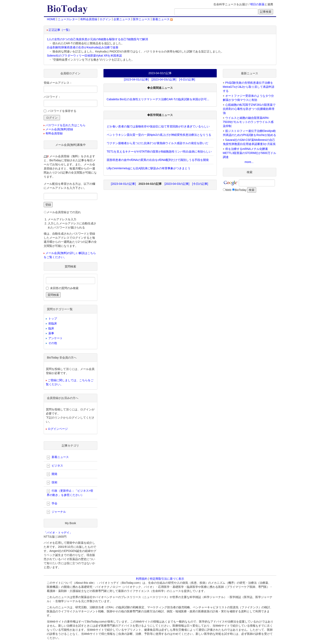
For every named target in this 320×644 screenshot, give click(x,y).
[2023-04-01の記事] (136, 79)
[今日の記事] (187, 79)
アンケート (56, 338)
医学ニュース (141, 19)
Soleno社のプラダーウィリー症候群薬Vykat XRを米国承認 (84, 56)
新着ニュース (163, 19)
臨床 (51, 328)
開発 (52, 474)
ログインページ (58, 429)
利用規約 (142, 579)
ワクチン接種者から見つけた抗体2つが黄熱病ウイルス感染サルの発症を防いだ (158, 143)
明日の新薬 (257, 4)
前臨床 (53, 323)
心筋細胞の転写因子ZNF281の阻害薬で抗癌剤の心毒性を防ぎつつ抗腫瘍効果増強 (249, 109)
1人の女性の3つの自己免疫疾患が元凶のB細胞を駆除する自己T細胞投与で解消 (97, 39)
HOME (51, 19)
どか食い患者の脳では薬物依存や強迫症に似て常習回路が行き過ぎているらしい (158, 126)
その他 (53, 343)
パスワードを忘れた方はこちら (66, 125)
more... (249, 162)
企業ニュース (122, 19)
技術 (52, 482)
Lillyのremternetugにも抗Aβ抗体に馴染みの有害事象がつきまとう (149, 168)
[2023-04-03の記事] (164, 79)
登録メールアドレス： (58, 83)
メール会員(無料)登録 (59, 129)
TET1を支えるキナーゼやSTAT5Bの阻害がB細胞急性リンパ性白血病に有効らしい (159, 152)
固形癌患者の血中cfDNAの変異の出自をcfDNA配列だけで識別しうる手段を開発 (158, 160)
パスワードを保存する (62, 111)
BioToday (241, 190)
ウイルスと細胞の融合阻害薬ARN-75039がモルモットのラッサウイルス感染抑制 (248, 122)
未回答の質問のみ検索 (64, 288)
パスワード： (52, 97)
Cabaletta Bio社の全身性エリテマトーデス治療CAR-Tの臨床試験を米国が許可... (158, 99)
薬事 (51, 333)
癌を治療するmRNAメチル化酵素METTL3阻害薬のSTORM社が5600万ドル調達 (249, 153)
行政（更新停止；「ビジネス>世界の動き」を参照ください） (70, 493)
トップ (53, 319)
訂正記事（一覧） (60, 30)
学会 (52, 504)
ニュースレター (68, 19)
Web (228, 190)
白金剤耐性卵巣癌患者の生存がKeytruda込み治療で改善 (83, 47)
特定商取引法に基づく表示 (167, 579)
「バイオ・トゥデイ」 (58, 533)
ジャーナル (56, 512)
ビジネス (55, 466)
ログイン (105, 19)
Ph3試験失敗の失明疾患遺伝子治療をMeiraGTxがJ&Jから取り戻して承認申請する (249, 87)
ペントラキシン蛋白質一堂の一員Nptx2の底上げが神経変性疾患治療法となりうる (159, 135)
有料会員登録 (89, 19)
